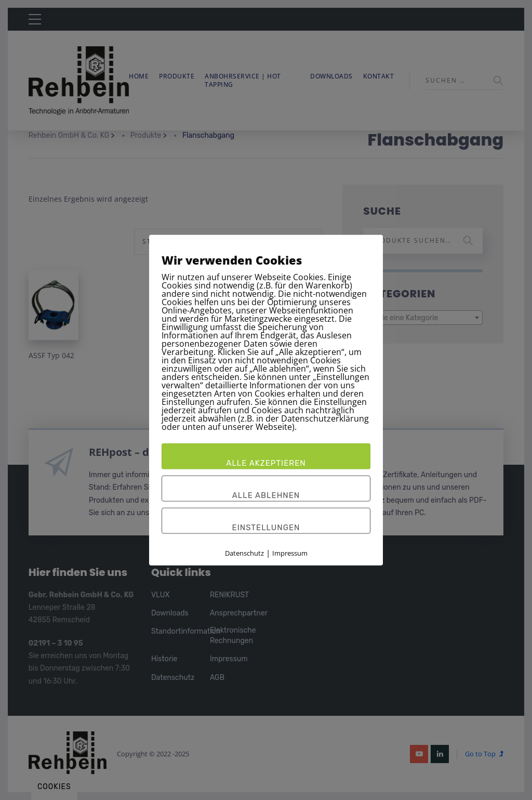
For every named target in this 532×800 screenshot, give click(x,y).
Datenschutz (244, 553)
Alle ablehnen (266, 495)
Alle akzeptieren (266, 463)
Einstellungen (266, 527)
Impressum (290, 553)
